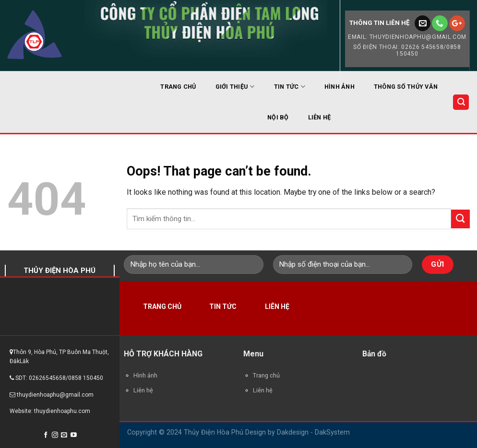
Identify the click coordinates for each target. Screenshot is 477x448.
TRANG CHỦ (178, 87)
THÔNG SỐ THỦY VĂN (406, 87)
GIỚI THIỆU (235, 87)
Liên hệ (277, 307)
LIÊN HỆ (320, 117)
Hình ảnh (145, 375)
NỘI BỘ (278, 117)
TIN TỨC (290, 87)
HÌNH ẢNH (340, 87)
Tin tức (223, 307)
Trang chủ (162, 307)
